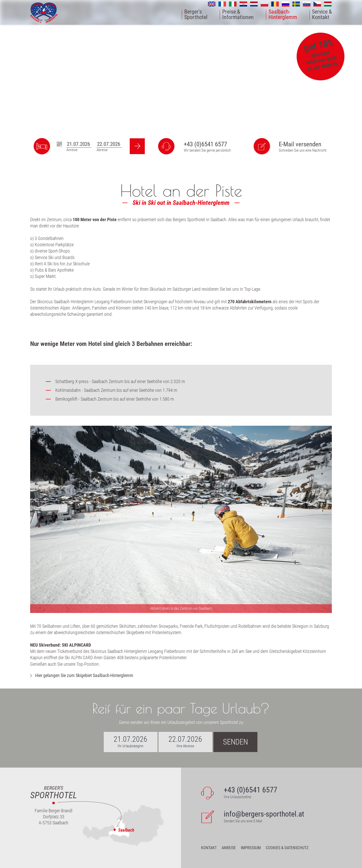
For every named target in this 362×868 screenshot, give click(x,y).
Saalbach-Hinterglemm (283, 15)
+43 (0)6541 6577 (205, 144)
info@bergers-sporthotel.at (264, 814)
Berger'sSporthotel (196, 15)
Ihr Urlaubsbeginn (130, 746)
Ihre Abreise (185, 746)
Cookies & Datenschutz (287, 848)
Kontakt (209, 848)
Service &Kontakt (322, 15)
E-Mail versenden (300, 144)
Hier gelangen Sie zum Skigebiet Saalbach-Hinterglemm (84, 675)
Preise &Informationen (238, 15)
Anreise (229, 848)
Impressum (251, 848)
